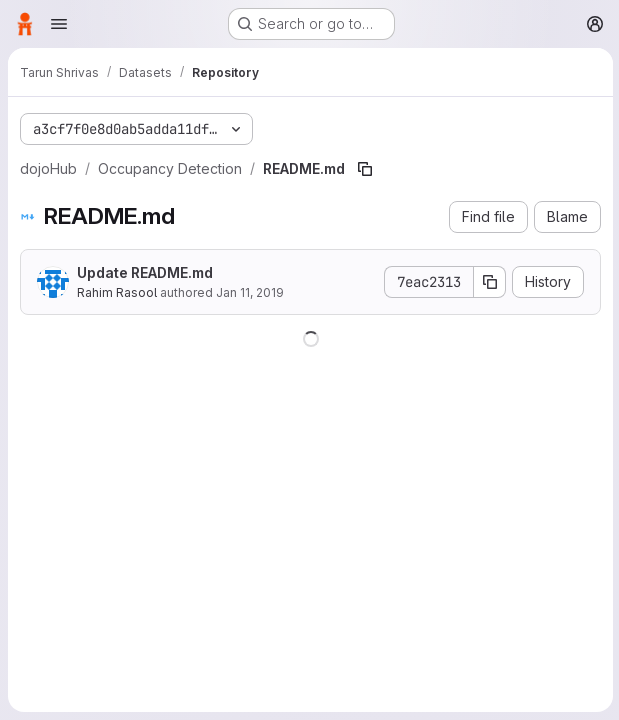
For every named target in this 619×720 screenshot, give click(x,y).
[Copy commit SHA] (488, 282)
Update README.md (145, 272)
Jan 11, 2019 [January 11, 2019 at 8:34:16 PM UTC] (250, 292)
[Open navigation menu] (59, 24)
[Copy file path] (365, 169)
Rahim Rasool (117, 292)
